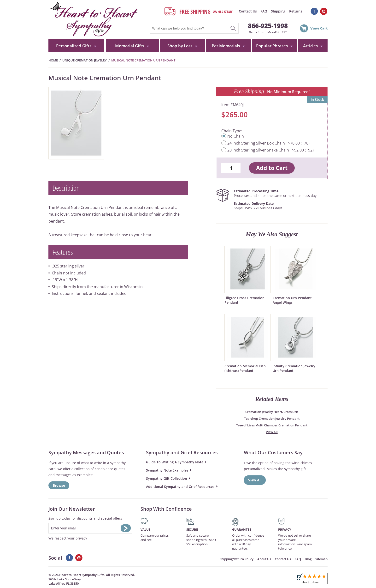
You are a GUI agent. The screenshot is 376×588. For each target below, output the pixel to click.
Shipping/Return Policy (237, 559)
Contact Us (248, 11)
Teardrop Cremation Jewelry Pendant (272, 418)
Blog (308, 559)
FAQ (264, 11)
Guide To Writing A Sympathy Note (175, 462)
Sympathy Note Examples (167, 470)
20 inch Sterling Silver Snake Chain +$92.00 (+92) (270, 150)
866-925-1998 (268, 26)
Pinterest (324, 11)
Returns (296, 11)
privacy (81, 538)
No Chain (236, 136)
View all (272, 432)
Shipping (278, 11)
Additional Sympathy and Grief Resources (180, 487)
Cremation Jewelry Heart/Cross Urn (272, 412)
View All (255, 480)
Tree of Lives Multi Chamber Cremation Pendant (272, 425)
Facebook (314, 11)
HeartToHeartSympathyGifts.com (93, 20)
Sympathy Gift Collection (167, 478)
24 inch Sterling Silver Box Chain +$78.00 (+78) (268, 143)
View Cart (319, 28)
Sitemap (321, 559)
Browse (59, 485)
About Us (264, 559)
